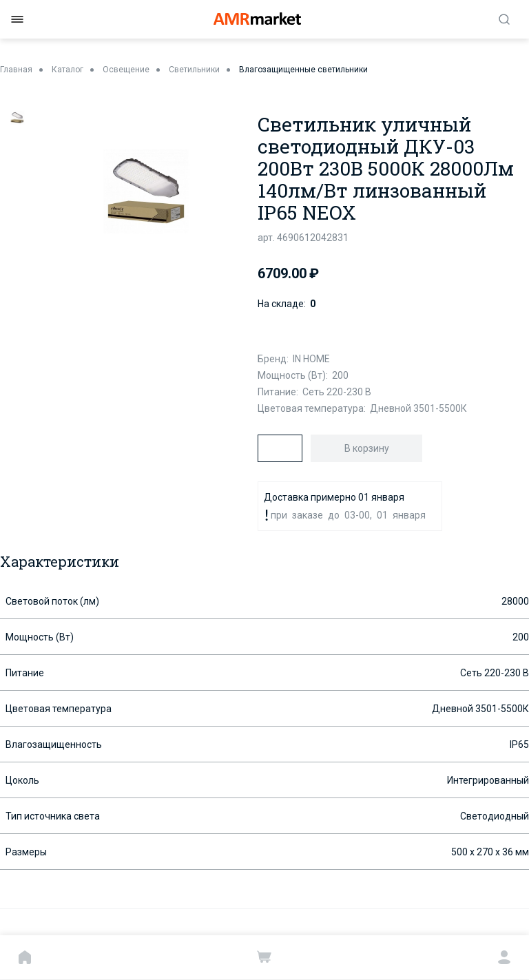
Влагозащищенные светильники (303, 70)
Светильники (194, 70)
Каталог (68, 70)
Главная (16, 70)
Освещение (126, 70)
